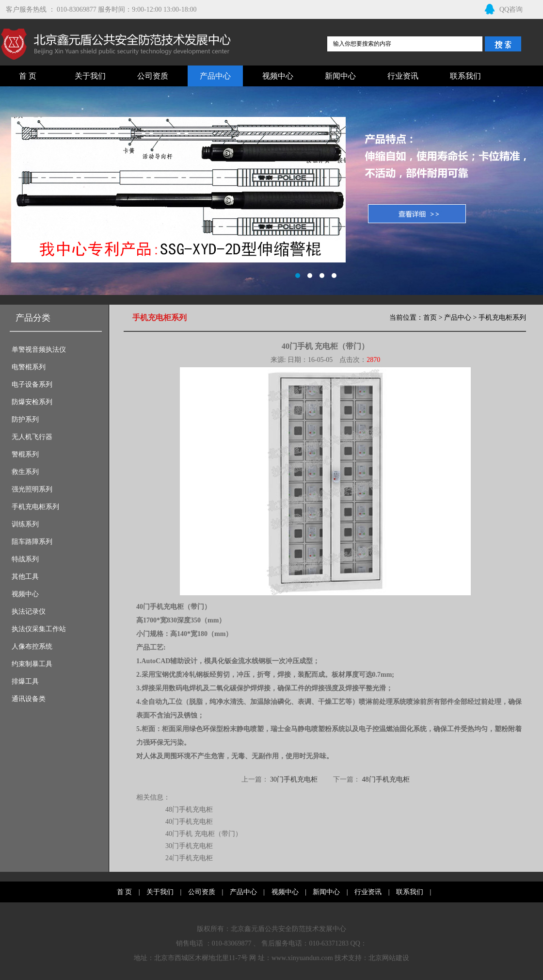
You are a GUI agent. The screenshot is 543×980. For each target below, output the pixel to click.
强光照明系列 (32, 489)
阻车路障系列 (32, 542)
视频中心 (278, 76)
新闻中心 (340, 76)
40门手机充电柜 (189, 822)
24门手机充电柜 (189, 858)
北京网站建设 (389, 958)
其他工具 (25, 577)
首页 (430, 318)
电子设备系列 (32, 384)
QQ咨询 (504, 9)
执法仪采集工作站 (39, 629)
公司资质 (153, 76)
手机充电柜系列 (35, 507)
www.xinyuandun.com (302, 958)
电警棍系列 (29, 367)
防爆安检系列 (32, 402)
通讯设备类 (29, 699)
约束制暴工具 (32, 664)
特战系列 (25, 559)
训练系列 (25, 524)
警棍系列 (25, 454)
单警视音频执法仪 (39, 350)
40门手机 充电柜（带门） (204, 834)
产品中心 (215, 76)
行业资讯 (403, 76)
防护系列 (25, 419)
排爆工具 (25, 681)
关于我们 (90, 76)
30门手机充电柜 (294, 779)
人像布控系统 (32, 646)
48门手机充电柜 (386, 779)
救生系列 (25, 472)
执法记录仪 (29, 612)
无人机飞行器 (32, 437)
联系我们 (465, 76)
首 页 (28, 76)
